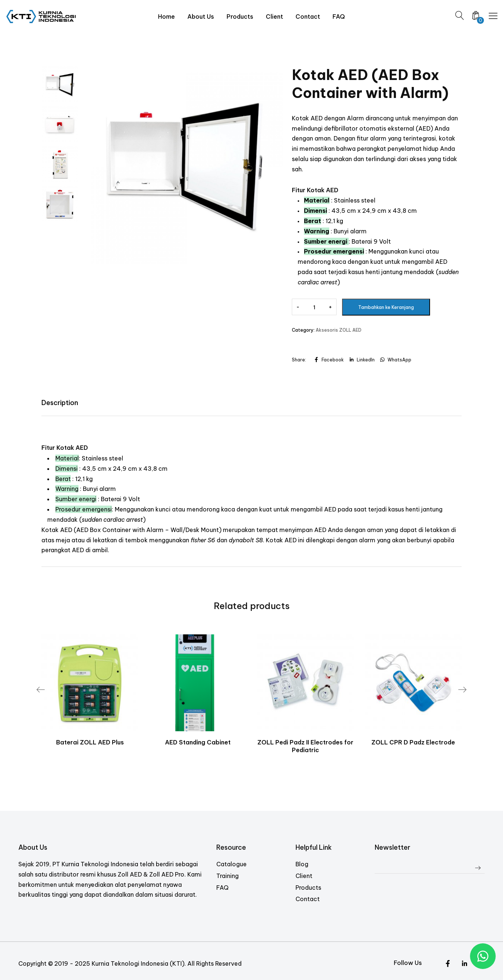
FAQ (222, 887)
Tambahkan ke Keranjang (386, 307)
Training (227, 875)
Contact (308, 899)
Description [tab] (60, 403)
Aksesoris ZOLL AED (339, 330)
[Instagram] (464, 964)
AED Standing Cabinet (198, 742)
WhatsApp (395, 360)
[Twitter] (448, 964)
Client (304, 875)
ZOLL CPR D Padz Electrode (413, 742)
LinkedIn (362, 360)
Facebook (329, 360)
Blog (302, 864)
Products (308, 887)
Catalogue (232, 864)
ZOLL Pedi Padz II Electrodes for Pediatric (305, 746)
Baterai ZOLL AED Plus (90, 742)
